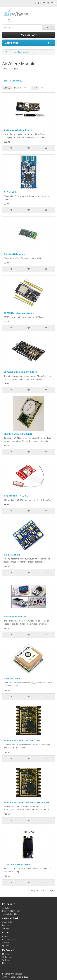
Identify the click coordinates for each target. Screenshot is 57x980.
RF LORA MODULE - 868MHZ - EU (22, 740)
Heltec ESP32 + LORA (16, 616)
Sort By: (7, 88)
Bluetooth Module (14, 254)
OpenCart (17, 974)
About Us (6, 908)
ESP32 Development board (19, 313)
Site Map (6, 928)
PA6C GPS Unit (12, 679)
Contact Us (7, 922)
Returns (6, 925)
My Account (7, 954)
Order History (8, 957)
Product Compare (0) (13, 81)
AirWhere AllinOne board (18, 130)
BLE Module (10, 192)
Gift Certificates (9, 940)
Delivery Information (11, 911)
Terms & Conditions (11, 914)
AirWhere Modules (22, 52)
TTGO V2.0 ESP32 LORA (17, 864)
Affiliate (6, 943)
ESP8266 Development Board (21, 372)
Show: (35, 88)
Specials (6, 946)
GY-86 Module (12, 555)
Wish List (6, 960)
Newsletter (7, 963)
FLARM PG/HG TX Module (18, 434)
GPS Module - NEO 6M (16, 496)
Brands (5, 937)
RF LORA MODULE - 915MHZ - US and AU (26, 802)
